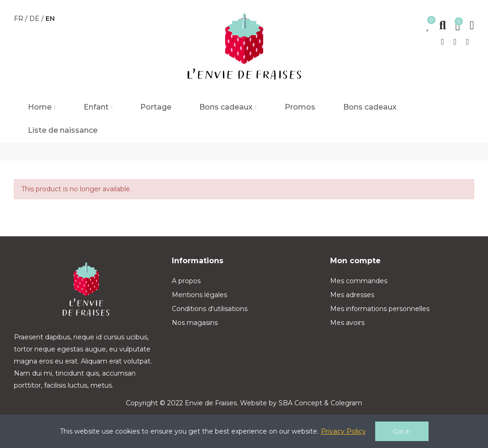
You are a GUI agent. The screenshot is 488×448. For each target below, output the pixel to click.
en (50, 19)
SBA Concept (300, 403)
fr (20, 19)
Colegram (346, 403)
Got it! (402, 431)
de (35, 19)
